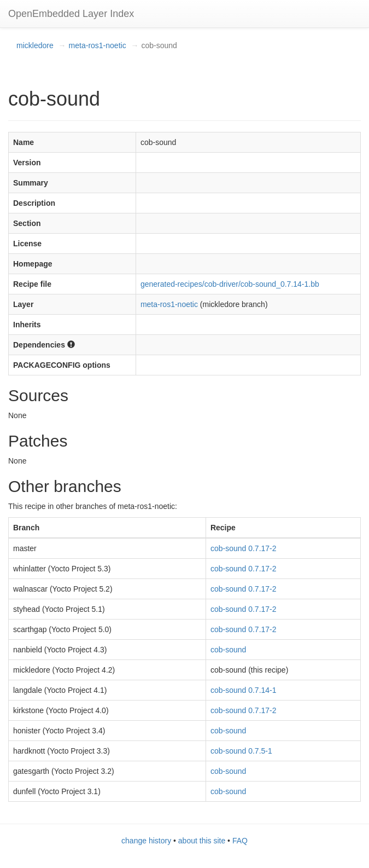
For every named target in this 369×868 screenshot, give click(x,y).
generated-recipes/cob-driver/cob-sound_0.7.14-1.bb (230, 284)
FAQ (240, 841)
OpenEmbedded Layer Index (71, 14)
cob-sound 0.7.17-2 (244, 548)
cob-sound (228, 650)
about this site (202, 841)
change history (146, 841)
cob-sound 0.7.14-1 (244, 690)
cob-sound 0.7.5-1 (241, 751)
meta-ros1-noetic (98, 45)
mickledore (35, 45)
